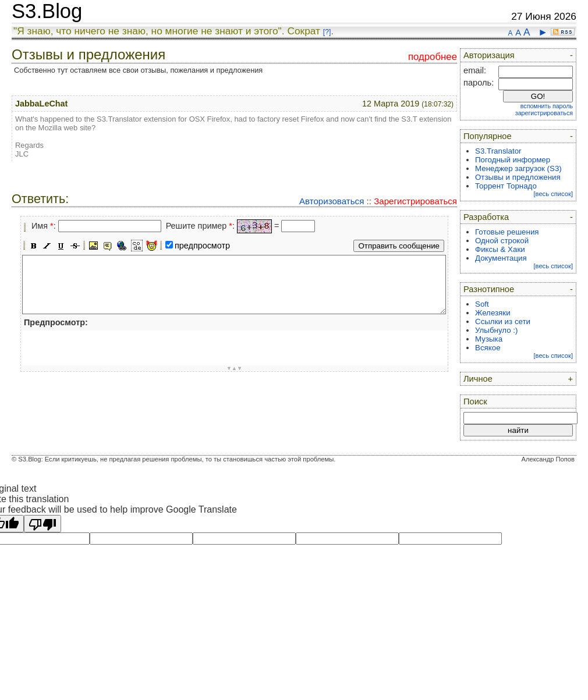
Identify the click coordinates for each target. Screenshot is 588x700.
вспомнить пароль (547, 106)
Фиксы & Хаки (500, 249)
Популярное (488, 136)
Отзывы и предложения (518, 177)
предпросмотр (202, 246)
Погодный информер (513, 160)
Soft (482, 304)
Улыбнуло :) (496, 330)
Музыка (489, 339)
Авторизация (489, 55)
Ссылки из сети (503, 321)
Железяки (493, 313)
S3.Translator (498, 151)
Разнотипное (489, 289)
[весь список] (553, 194)
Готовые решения (507, 232)
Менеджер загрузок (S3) (518, 168)
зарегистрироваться (544, 113)
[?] (327, 32)
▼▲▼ (235, 368)
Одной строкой (502, 241)
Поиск (475, 401)
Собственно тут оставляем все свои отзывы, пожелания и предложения (138, 70)
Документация (501, 258)
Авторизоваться (332, 201)
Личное (478, 379)
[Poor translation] (42, 524)
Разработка (486, 217)
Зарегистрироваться (415, 201)
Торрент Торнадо (506, 186)
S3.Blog (47, 11)
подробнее (433, 57)
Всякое (488, 348)
